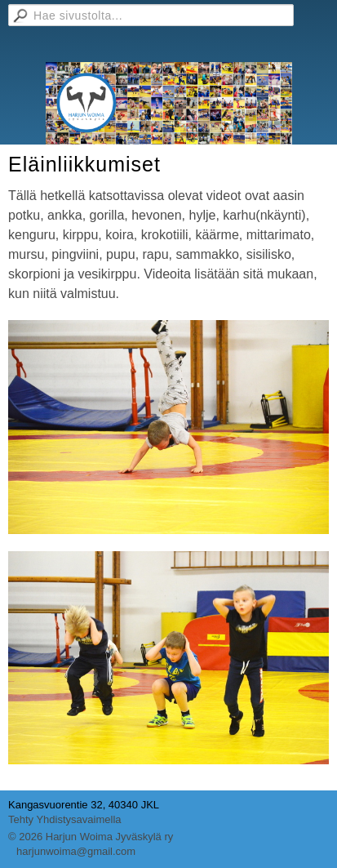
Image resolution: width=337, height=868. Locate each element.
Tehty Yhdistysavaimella (65, 819)
